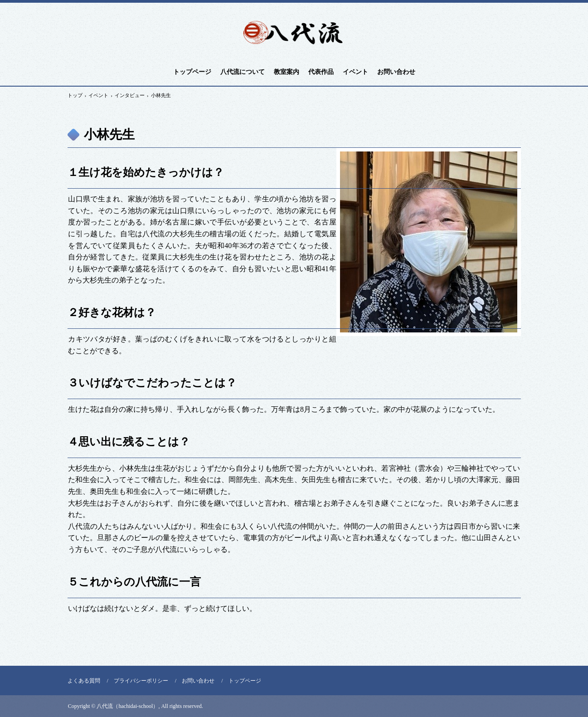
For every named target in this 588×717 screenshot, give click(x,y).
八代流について (243, 72)
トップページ (192, 72)
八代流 (294, 33)
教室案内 (287, 72)
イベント (355, 72)
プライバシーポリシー (141, 681)
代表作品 (321, 72)
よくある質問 (84, 681)
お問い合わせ (396, 72)
